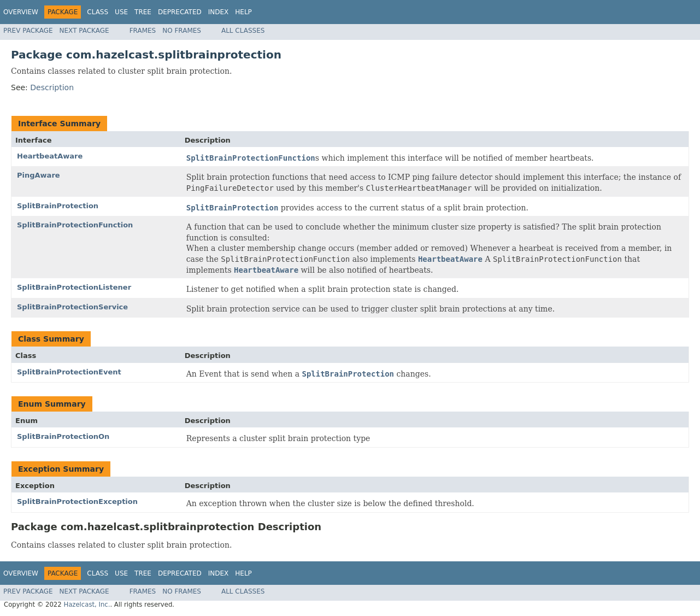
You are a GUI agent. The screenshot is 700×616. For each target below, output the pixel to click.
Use (121, 12)
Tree (143, 12)
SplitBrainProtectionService (72, 307)
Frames (143, 31)
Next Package (84, 31)
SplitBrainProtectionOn (63, 436)
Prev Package (28, 31)
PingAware (39, 175)
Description (52, 87)
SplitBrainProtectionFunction (75, 225)
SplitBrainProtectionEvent (69, 372)
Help (243, 12)
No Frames (182, 31)
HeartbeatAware (50, 156)
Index (219, 12)
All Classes (243, 31)
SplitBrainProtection (58, 206)
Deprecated (180, 12)
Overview (21, 12)
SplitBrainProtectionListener (74, 287)
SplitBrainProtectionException (77, 501)
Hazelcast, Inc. (87, 605)
